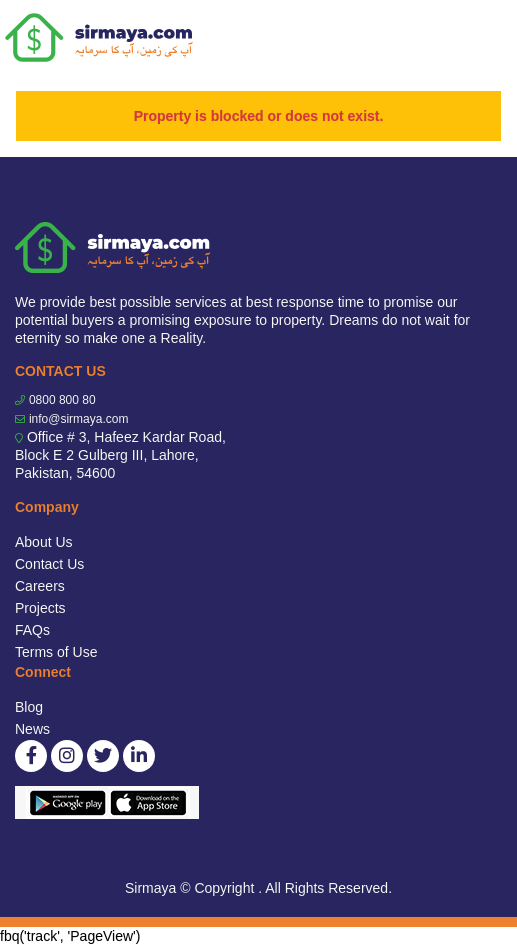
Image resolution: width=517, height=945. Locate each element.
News (32, 729)
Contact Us (49, 564)
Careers (40, 586)
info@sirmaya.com (79, 419)
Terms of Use (56, 652)
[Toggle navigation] (489, 38)
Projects (40, 608)
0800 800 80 (62, 400)
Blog (29, 707)
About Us (44, 542)
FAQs (32, 630)
